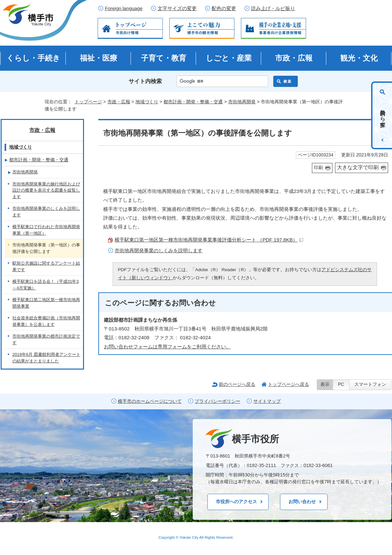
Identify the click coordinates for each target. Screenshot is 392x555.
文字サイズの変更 (177, 8)
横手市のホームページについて (150, 401)
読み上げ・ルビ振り (273, 8)
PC (341, 384)
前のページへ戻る (237, 384)
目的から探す (383, 115)
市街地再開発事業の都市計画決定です (46, 339)
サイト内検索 (145, 81)
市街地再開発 (242, 102)
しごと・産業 (229, 58)
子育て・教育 (164, 58)
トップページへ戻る (288, 384)
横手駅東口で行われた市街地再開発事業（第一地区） (46, 230)
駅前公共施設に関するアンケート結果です (46, 266)
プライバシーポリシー (217, 401)
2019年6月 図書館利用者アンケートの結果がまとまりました (46, 358)
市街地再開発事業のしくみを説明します (159, 250)
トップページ (88, 102)
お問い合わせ (302, 502)
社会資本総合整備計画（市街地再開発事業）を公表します (46, 321)
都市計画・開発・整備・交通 (193, 102)
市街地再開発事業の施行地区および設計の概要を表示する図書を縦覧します (46, 190)
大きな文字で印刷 (358, 167)
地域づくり (147, 102)
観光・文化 (359, 58)
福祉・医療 (98, 58)
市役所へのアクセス (236, 502)
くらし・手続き (33, 58)
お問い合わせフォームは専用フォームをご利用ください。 (167, 347)
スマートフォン (370, 384)
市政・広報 (294, 58)
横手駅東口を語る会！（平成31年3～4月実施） (46, 285)
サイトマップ (267, 401)
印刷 (318, 168)
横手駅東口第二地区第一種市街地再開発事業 (46, 303)
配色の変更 (224, 8)
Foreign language (124, 8)
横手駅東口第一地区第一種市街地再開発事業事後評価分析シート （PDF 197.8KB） (209, 240)
